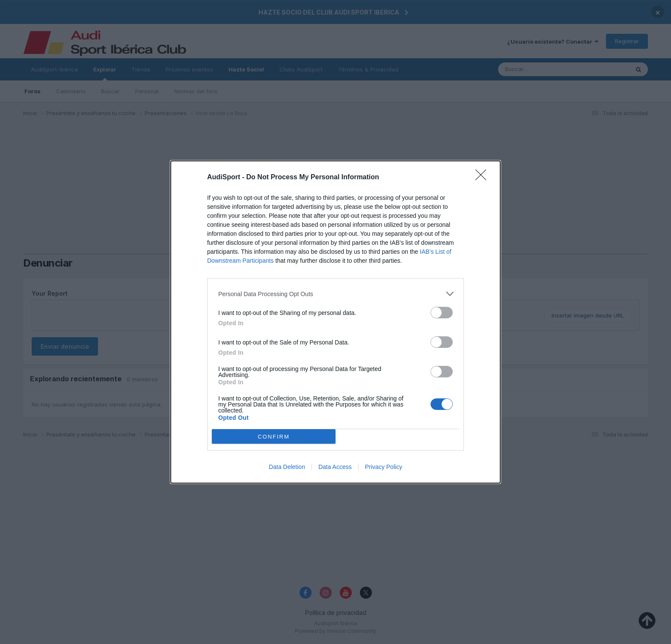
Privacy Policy (384, 467)
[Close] (484, 178)
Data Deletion (287, 467)
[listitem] (335, 294)
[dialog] (335, 322)
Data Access (335, 467)
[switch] (442, 313)
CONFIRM (274, 436)
